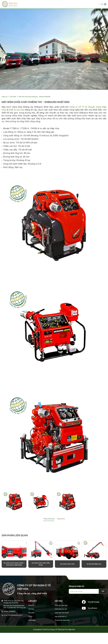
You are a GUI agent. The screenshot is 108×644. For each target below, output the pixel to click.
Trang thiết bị (61, 519)
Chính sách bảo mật (61, 610)
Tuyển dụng (32, 621)
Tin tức (30, 618)
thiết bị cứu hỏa (17, 110)
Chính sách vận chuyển (62, 614)
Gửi (103, 592)
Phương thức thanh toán (62, 621)
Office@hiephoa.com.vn (15, 616)
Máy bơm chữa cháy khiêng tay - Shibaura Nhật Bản (35, 97)
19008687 (12, 612)
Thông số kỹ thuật (49, 519)
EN (102, 4)
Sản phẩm (13, 97)
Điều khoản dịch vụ (61, 618)
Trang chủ (5, 97)
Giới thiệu (31, 610)
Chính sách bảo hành (61, 606)
